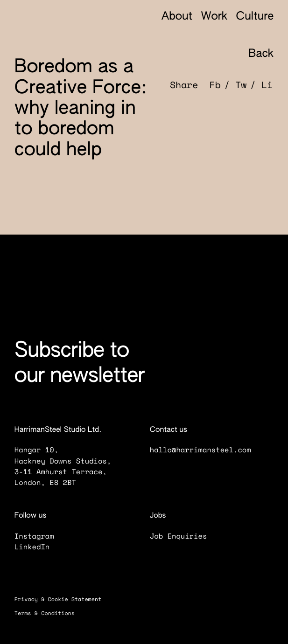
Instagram (40, 536)
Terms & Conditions (50, 613)
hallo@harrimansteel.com (200, 450)
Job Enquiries (184, 536)
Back (254, 54)
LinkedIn (38, 547)
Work (214, 17)
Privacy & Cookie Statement (63, 599)
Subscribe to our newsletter (80, 364)
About (177, 17)
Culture (255, 17)
